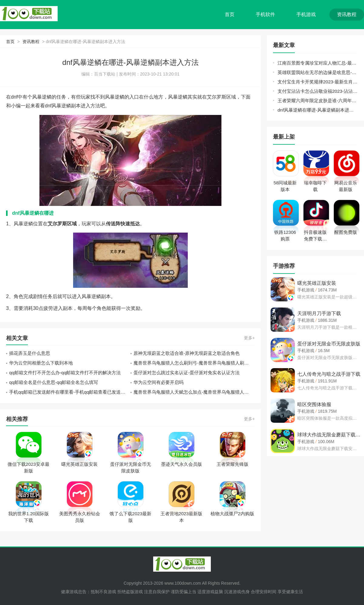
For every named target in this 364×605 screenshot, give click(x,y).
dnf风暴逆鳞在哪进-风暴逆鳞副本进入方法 (318, 110)
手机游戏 (306, 14)
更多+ (249, 338)
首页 (230, 14)
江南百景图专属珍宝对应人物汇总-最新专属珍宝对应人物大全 (318, 63)
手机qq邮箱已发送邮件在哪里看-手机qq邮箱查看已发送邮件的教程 (70, 392)
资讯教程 (347, 14)
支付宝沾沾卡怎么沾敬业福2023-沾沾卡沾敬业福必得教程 (318, 91)
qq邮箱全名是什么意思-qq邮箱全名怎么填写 (54, 382)
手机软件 (265, 14)
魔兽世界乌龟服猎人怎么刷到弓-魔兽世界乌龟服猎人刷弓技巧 (194, 363)
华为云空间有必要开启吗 (158, 382)
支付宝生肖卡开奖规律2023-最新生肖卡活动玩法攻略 (318, 82)
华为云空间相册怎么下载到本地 (41, 363)
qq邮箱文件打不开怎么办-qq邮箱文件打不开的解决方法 (65, 373)
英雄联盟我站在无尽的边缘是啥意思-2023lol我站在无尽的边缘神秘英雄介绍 (318, 72)
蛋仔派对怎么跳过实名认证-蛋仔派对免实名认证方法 (187, 373)
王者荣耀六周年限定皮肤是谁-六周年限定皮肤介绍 (318, 101)
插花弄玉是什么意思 (30, 353)
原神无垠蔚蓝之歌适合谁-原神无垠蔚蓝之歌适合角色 (187, 353)
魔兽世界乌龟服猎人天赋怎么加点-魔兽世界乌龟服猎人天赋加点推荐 (194, 392)
